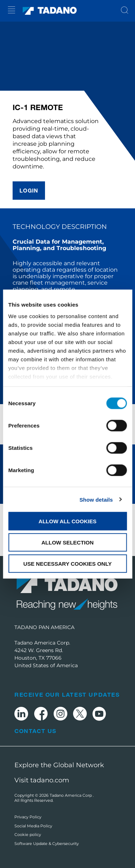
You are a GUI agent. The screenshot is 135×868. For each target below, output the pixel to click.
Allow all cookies (67, 521)
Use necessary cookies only (67, 563)
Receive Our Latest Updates (67, 694)
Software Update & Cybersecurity (47, 844)
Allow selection (67, 542)
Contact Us (35, 731)
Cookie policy (28, 835)
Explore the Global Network (59, 765)
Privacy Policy (28, 817)
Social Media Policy (33, 826)
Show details (96, 499)
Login (29, 190)
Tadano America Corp (71, 795)
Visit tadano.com (42, 780)
